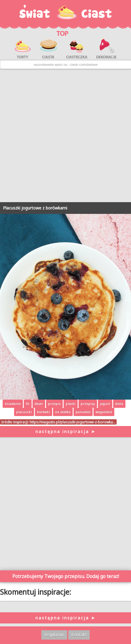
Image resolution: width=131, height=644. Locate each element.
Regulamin (54, 634)
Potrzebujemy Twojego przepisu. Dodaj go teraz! (66, 576)
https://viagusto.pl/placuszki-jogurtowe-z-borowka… (73, 422)
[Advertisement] (65, 136)
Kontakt (79, 634)
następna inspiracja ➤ (65, 431)
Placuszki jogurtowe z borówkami (35, 208)
